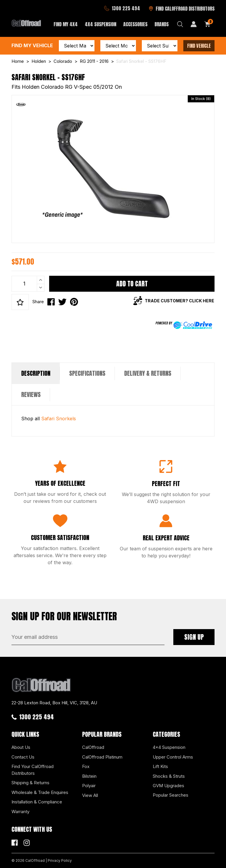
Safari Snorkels (59, 419)
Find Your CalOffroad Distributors (33, 770)
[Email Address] (88, 637)
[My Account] (194, 24)
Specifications (87, 373)
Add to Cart (132, 284)
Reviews (31, 394)
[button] (20, 302)
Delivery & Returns (148, 373)
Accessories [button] (135, 24)
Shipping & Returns (30, 783)
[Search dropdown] (180, 24)
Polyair (89, 786)
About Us (21, 747)
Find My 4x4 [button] (66, 24)
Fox (86, 766)
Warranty (20, 812)
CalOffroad (93, 747)
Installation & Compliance (37, 802)
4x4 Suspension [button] (100, 24)
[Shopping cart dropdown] (207, 24)
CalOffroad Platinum (102, 757)
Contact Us (23, 757)
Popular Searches (171, 795)
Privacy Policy (60, 860)
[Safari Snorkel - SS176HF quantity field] (28, 284)
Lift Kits (160, 766)
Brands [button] (162, 24)
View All (90, 795)
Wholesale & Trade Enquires (40, 792)
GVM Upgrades (168, 786)
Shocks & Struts (169, 776)
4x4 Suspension (169, 747)
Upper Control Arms (173, 757)
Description (36, 373)
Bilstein (89, 776)
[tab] (36, 373)
